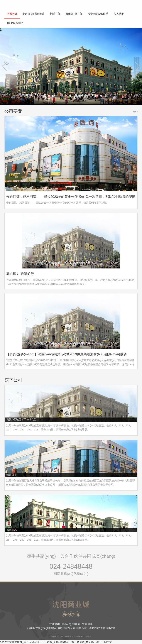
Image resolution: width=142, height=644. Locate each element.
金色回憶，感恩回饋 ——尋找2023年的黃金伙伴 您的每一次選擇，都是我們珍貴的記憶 (71, 197)
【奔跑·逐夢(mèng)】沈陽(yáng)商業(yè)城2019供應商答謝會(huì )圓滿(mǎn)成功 (66, 354)
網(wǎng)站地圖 (71, 624)
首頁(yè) (12, 14)
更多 (135, 112)
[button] (65, 614)
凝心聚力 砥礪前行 (20, 274)
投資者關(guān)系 (98, 14)
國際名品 (12, 530)
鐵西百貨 (12, 475)
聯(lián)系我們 (15, 23)
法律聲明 (55, 624)
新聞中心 (55, 14)
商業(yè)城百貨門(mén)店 (21, 420)
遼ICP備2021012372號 (102, 628)
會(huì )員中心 (74, 14)
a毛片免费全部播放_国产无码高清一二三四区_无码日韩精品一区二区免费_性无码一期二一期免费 (56, 642)
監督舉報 (87, 624)
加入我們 (119, 14)
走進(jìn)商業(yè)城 (33, 14)
